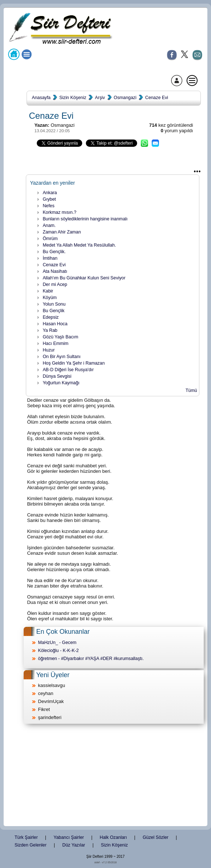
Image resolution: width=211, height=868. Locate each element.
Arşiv (100, 98)
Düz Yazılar (74, 845)
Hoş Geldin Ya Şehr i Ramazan (73, 363)
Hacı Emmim (55, 343)
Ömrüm (50, 239)
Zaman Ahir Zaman (62, 232)
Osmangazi (125, 98)
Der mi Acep (55, 284)
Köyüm (49, 298)
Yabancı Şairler (69, 837)
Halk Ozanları (113, 837)
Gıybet (49, 199)
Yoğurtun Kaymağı (61, 383)
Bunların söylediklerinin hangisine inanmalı (85, 219)
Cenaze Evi (157, 98)
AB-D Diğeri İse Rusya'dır (68, 370)
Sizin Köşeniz (73, 98)
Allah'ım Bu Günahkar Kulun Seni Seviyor (84, 278)
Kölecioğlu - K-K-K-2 (59, 651)
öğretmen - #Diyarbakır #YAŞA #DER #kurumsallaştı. (91, 659)
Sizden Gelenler (31, 845)
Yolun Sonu (54, 304)
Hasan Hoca (55, 324)
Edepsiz (51, 317)
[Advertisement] (105, 775)
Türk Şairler (26, 837)
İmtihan (50, 258)
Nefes (48, 206)
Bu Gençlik (53, 311)
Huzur (49, 350)
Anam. (49, 225)
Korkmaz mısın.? (59, 212)
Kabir (48, 291)
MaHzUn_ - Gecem (57, 643)
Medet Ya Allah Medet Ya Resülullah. (79, 245)
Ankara (50, 193)
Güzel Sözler (156, 837)
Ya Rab (50, 330)
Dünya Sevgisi (57, 376)
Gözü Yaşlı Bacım (60, 337)
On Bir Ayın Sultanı (61, 357)
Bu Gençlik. (54, 252)
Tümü (191, 390)
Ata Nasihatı (55, 271)
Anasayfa (41, 98)
